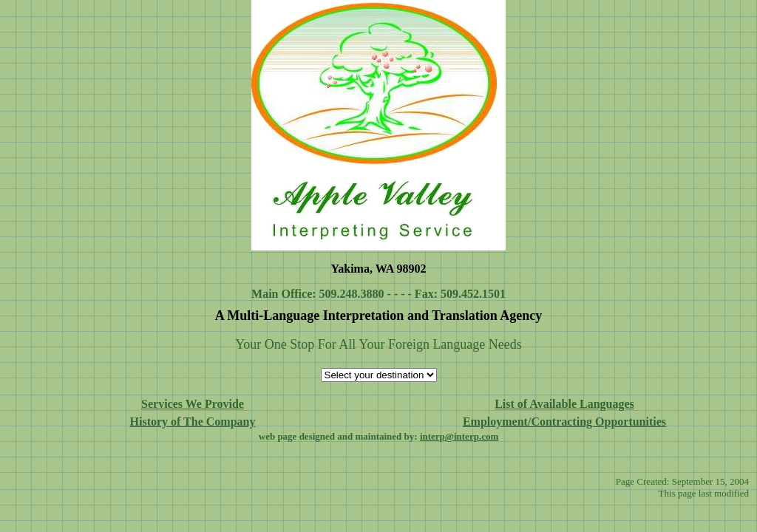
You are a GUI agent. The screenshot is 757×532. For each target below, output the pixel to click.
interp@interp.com (459, 436)
